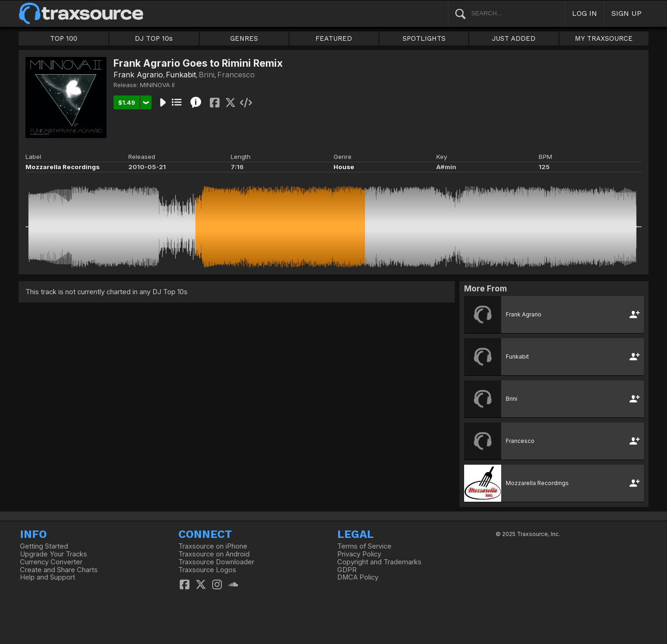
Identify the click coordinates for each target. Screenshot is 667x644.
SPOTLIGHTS (424, 38)
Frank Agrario (138, 75)
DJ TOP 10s (154, 38)
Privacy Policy (359, 554)
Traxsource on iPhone (213, 546)
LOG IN (585, 13)
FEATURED (334, 38)
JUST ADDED (514, 38)
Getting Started (44, 546)
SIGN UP (626, 13)
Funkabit (181, 75)
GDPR (347, 570)
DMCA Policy (358, 577)
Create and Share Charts (59, 570)
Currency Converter (51, 562)
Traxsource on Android (214, 554)
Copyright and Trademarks (379, 562)
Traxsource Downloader (216, 562)
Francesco (236, 75)
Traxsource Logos (207, 570)
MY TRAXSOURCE (604, 38)
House (344, 167)
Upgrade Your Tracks (53, 554)
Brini (207, 75)
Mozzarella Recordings (63, 167)
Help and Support (47, 577)
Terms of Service (364, 546)
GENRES (244, 38)
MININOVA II (157, 85)
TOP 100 (64, 38)
